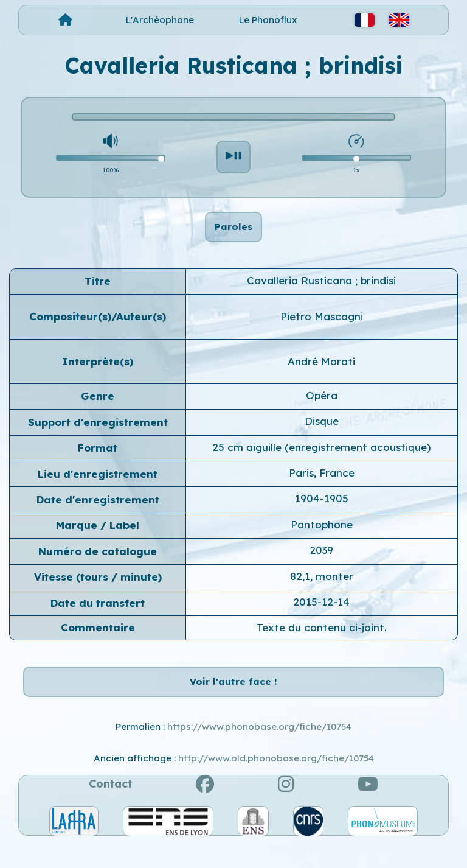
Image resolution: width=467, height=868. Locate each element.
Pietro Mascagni (322, 329)
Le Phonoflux (268, 20)
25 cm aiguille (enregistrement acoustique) (321, 460)
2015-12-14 (321, 614)
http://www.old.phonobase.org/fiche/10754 (276, 784)
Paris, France (322, 485)
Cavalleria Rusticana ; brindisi (321, 293)
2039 (321, 563)
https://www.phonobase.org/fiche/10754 (259, 752)
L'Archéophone (160, 20)
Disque (322, 434)
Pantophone (322, 537)
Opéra (322, 408)
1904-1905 (322, 511)
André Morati (321, 373)
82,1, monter (322, 588)
